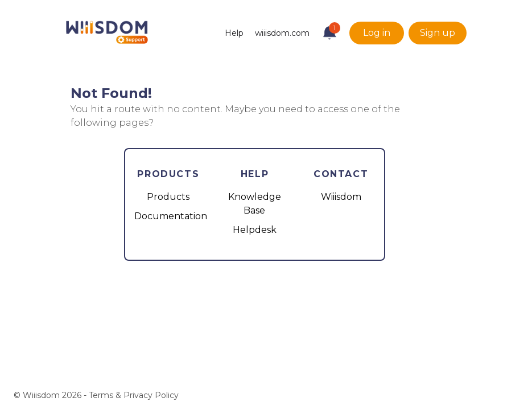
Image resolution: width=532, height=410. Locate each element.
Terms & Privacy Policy (134, 395)
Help (234, 33)
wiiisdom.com (282, 33)
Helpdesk (255, 230)
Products (168, 197)
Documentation (171, 216)
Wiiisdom (341, 197)
